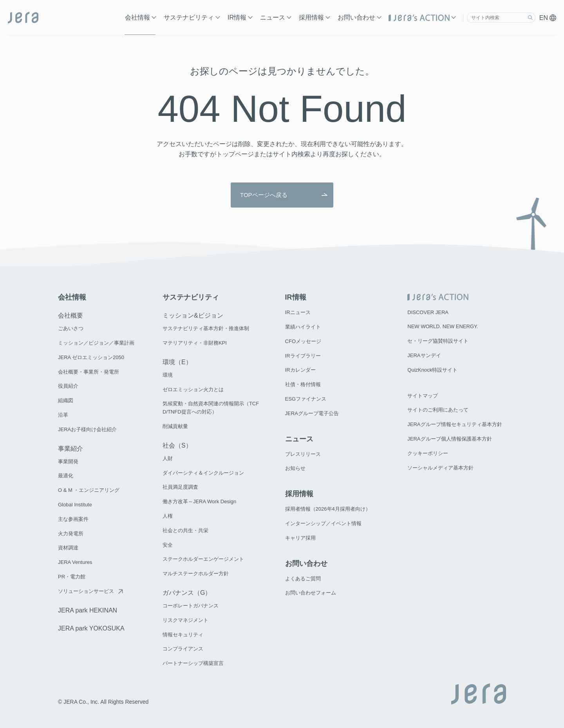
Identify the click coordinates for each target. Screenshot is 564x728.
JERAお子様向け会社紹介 (87, 429)
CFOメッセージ (303, 341)
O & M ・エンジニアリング (89, 490)
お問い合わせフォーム (311, 593)
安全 (168, 545)
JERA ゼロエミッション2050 (91, 357)
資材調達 (68, 548)
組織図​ (66, 400)
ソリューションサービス (86, 591)
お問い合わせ (356, 17)
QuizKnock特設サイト (432, 370)
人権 (168, 516)
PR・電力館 (72, 577)
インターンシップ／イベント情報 (323, 523)
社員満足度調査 (180, 487)
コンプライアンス (183, 649)
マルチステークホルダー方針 (196, 574)
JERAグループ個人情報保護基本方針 (449, 439)
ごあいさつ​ (71, 328)
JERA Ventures (75, 562)
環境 (168, 375)
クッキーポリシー (428, 453)
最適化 (66, 476)
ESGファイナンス (306, 399)
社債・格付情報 (303, 384)
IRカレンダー (300, 370)
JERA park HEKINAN (88, 610)
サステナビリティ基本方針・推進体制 (206, 328)
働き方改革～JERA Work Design (199, 501)
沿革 (63, 415)
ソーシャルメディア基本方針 (440, 468)
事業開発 (68, 462)
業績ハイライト (303, 327)
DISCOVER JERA (428, 312)
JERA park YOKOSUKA (91, 628)
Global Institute (75, 505)
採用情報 (311, 17)
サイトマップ (423, 396)
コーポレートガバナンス (191, 606)
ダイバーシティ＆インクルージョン (203, 473)
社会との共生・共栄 (185, 530)
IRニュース (298, 312)
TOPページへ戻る (264, 195)
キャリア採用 (300, 538)
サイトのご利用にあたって (438, 410)
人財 (168, 458)
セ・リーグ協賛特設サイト (438, 341)
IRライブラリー (303, 356)
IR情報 (237, 17)
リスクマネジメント (185, 620)
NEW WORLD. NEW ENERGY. (443, 326)
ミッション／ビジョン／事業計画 (96, 343)
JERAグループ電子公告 (312, 413)
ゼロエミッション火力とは (193, 389)
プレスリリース (303, 454)
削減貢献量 (175, 426)
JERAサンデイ (424, 355)
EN (548, 18)
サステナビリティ (189, 17)
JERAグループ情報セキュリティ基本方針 (455, 424)
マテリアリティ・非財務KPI (195, 343)
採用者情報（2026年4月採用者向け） (328, 509)
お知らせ (295, 468)
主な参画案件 (73, 519)
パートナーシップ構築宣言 (193, 663)
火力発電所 (71, 534)
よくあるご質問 (303, 579)
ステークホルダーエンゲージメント (203, 559)
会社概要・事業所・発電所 (89, 372)
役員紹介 (68, 386)
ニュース (273, 17)
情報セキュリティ (183, 635)
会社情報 (137, 17)
